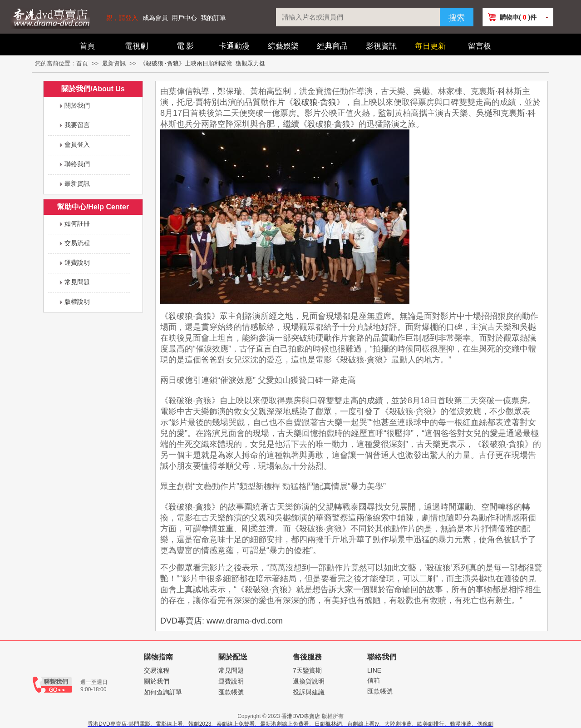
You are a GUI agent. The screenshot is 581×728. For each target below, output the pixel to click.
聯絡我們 (77, 164)
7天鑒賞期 (307, 670)
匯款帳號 (231, 692)
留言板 (480, 46)
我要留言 (77, 125)
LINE (374, 670)
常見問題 (77, 282)
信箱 (374, 680)
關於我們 (77, 105)
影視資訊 (381, 46)
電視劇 (136, 46)
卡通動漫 (234, 46)
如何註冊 (77, 223)
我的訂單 (213, 18)
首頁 (87, 46)
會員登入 (77, 144)
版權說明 (77, 302)
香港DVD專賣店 (301, 716)
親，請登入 (122, 18)
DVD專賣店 (181, 621)
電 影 (185, 46)
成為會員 (155, 18)
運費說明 (77, 262)
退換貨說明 (309, 681)
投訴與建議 (309, 692)
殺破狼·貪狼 (315, 102)
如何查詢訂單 (163, 692)
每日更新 (430, 46)
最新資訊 (114, 64)
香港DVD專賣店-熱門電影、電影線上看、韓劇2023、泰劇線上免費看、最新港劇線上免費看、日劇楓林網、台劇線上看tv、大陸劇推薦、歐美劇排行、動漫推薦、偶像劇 (290, 724)
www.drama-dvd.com (245, 621)
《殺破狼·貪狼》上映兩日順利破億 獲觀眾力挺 (202, 64)
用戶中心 (184, 18)
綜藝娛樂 (283, 46)
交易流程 (77, 243)
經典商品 (332, 46)
